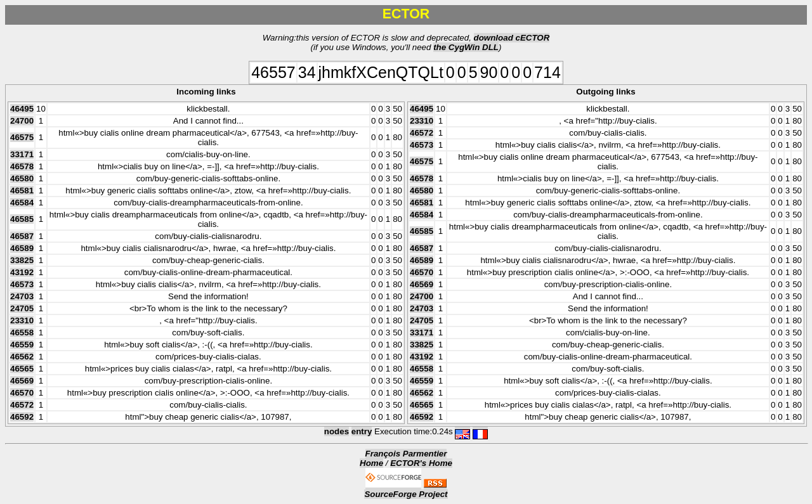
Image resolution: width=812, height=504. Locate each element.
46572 (22, 405)
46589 (22, 248)
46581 (22, 191)
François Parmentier (406, 454)
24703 (22, 296)
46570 (22, 393)
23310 (22, 320)
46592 (22, 417)
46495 (22, 109)
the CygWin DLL (466, 47)
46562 (22, 357)
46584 (22, 203)
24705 (22, 308)
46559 (22, 345)
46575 (22, 137)
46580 (22, 178)
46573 (22, 284)
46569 (22, 381)
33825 (22, 260)
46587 (22, 236)
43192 (22, 272)
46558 (22, 333)
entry (362, 431)
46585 (22, 219)
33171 (22, 154)
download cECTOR (512, 38)
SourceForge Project (406, 494)
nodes (337, 431)
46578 (22, 166)
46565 (22, 369)
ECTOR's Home (421, 463)
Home (371, 463)
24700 (22, 121)
